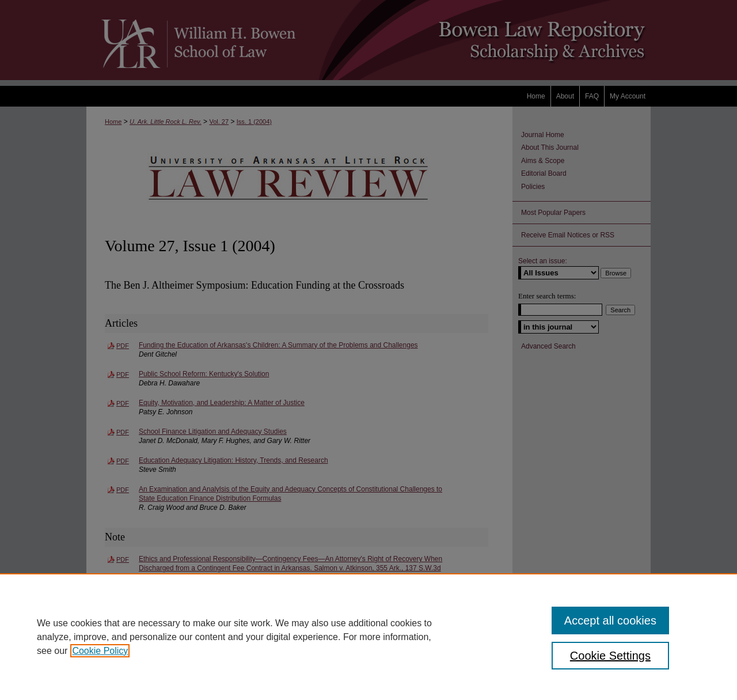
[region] (368, 637)
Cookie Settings (610, 656)
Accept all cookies (610, 620)
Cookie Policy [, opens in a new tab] (100, 651)
